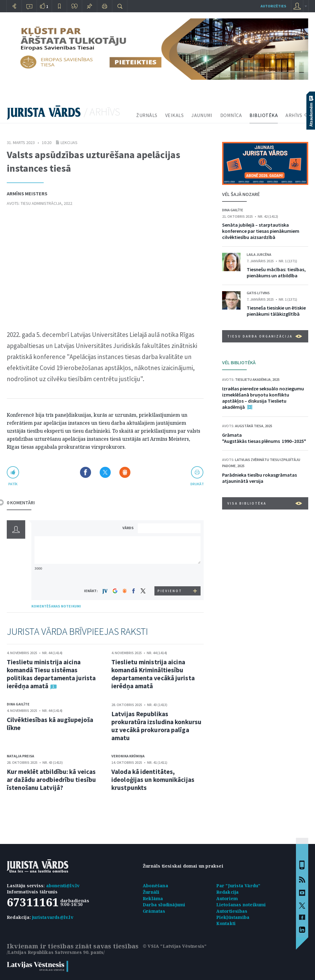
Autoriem (227, 898)
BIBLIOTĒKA (264, 115)
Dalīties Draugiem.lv (125, 472)
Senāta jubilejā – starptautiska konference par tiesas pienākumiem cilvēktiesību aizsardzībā (261, 231)
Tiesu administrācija (41, 203)
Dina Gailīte (18, 704)
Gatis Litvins (258, 293)
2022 (68, 203)
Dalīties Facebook (86, 472)
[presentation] (170, 575)
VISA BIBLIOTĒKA (265, 503)
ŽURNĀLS (147, 115)
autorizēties (273, 6)
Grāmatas (154, 911)
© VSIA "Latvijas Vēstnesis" (175, 946)
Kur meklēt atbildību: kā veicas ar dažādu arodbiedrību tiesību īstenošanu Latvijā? (51, 780)
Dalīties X (105, 472)
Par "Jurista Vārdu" (238, 886)
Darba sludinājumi (164, 905)
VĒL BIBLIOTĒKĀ (239, 362)
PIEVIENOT (170, 591)
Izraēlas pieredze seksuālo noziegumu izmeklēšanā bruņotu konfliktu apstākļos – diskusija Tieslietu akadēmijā (263, 398)
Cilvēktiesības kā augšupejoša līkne (50, 724)
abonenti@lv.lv (63, 886)
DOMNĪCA (231, 115)
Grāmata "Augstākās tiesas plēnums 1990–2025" (264, 438)
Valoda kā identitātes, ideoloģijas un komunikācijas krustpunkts (153, 780)
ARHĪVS (294, 115)
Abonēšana (156, 886)
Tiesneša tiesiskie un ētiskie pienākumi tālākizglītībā (276, 311)
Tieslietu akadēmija (253, 379)
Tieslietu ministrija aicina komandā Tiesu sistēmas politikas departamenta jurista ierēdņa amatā (51, 674)
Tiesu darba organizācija (265, 336)
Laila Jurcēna (259, 254)
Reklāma (153, 898)
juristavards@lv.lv (53, 917)
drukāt (197, 484)
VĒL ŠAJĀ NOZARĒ (241, 194)
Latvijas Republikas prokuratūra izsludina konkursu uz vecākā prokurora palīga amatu (156, 726)
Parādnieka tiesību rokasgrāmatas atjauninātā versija (259, 478)
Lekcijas (69, 143)
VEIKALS (175, 115)
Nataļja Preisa (20, 756)
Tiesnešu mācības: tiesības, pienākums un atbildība (276, 272)
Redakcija (228, 892)
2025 (276, 379)
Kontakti (226, 923)
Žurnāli (151, 892)
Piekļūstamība (233, 917)
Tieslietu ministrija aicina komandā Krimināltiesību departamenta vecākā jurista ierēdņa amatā (153, 674)
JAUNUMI (202, 115)
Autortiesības (232, 911)
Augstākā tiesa (249, 426)
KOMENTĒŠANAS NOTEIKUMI (56, 606)
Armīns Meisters (27, 193)
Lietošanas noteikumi (241, 905)
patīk (13, 484)
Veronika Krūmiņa (128, 756)
